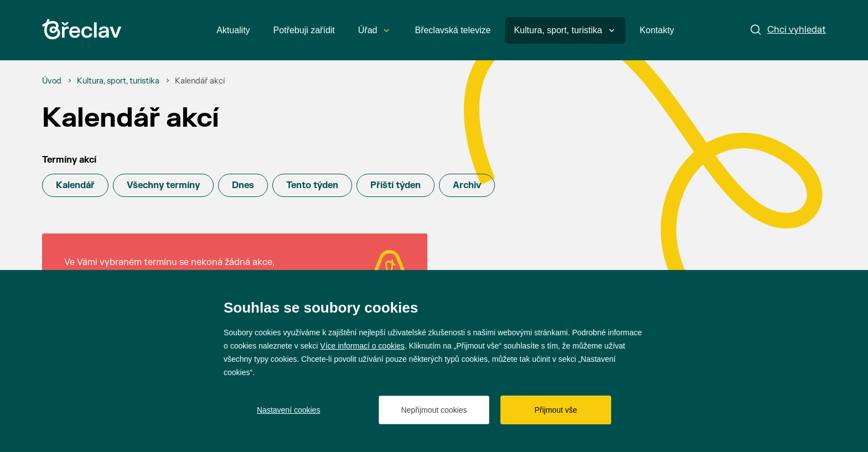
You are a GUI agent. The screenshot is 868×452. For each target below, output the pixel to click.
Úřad (374, 30)
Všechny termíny (163, 185)
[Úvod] (52, 81)
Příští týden (396, 185)
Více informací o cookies (362, 346)
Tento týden (312, 185)
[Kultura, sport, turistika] (118, 81)
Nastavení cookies (288, 410)
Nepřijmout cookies (434, 410)
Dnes (243, 185)
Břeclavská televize (453, 30)
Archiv (467, 185)
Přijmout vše (556, 410)
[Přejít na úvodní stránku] (82, 29)
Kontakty (657, 30)
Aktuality (233, 30)
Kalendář (75, 185)
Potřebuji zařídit (304, 30)
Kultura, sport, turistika (564, 30)
